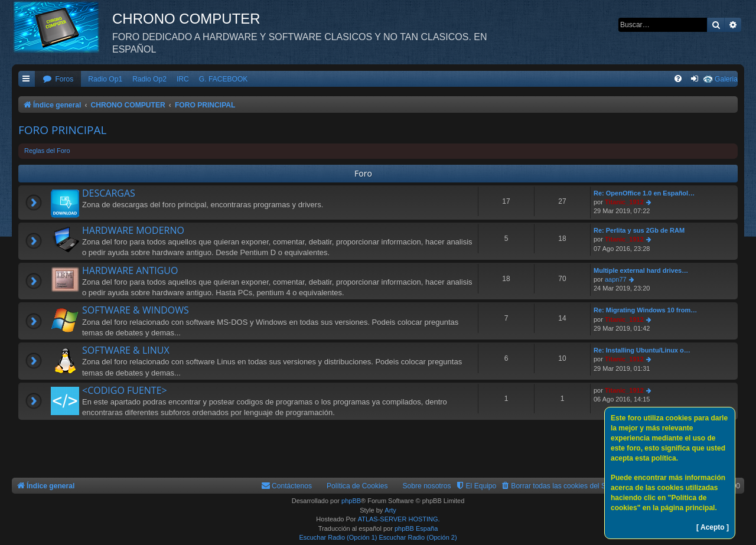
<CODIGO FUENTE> (125, 390)
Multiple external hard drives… (641, 270)
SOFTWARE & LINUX (126, 350)
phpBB (351, 501)
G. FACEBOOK (224, 79)
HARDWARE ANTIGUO (130, 270)
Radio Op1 (105, 79)
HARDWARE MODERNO (133, 230)
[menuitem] (58, 79)
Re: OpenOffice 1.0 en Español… (644, 193)
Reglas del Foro (47, 151)
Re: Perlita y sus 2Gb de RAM (639, 230)
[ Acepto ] (713, 527)
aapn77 (616, 279)
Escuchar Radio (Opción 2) (418, 537)
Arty (390, 510)
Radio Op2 (149, 79)
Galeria (726, 79)
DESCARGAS (109, 193)
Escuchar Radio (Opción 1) (338, 537)
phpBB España (416, 528)
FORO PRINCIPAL (62, 130)
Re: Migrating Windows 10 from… (645, 310)
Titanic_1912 (624, 202)
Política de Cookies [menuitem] (357, 486)
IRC (183, 79)
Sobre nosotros (427, 486)
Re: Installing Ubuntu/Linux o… (642, 350)
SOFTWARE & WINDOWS (136, 310)
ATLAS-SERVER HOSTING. (399, 519)
